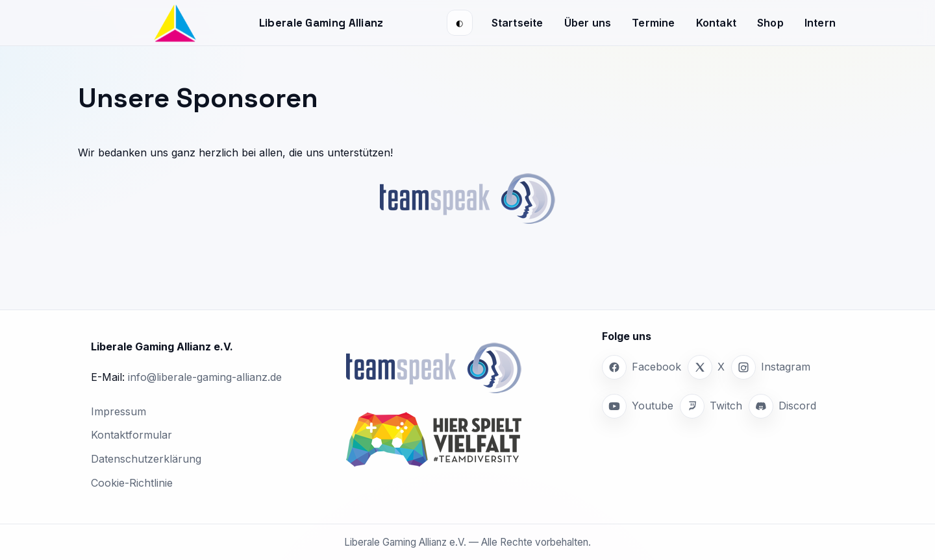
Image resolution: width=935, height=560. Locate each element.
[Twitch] (711, 406)
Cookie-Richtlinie (132, 483)
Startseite (517, 23)
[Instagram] (771, 367)
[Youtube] (638, 406)
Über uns (588, 23)
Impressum (118, 411)
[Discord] (782, 406)
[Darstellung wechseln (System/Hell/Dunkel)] (460, 23)
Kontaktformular (131, 435)
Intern (820, 23)
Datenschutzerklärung (146, 459)
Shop (770, 23)
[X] (706, 367)
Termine (653, 23)
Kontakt (716, 23)
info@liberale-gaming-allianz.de (205, 377)
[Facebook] (642, 367)
